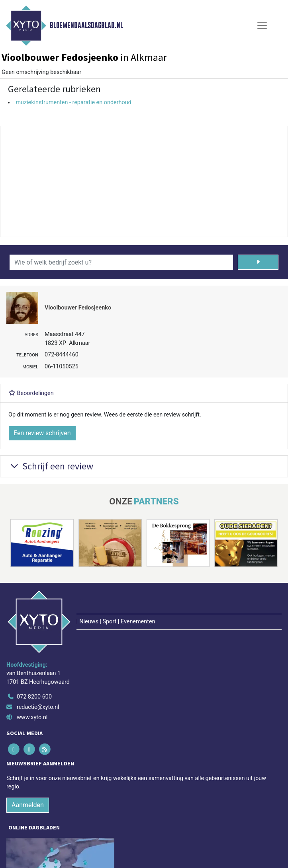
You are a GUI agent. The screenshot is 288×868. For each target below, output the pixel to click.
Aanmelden (28, 805)
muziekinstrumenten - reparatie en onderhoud (73, 102)
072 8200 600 (34, 697)
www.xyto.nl (32, 717)
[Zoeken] (258, 262)
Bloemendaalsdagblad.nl (86, 25)
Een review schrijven (42, 433)
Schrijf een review (51, 466)
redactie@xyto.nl (38, 707)
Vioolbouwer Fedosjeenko (78, 308)
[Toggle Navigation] (262, 25)
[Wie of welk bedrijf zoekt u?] (121, 262)
